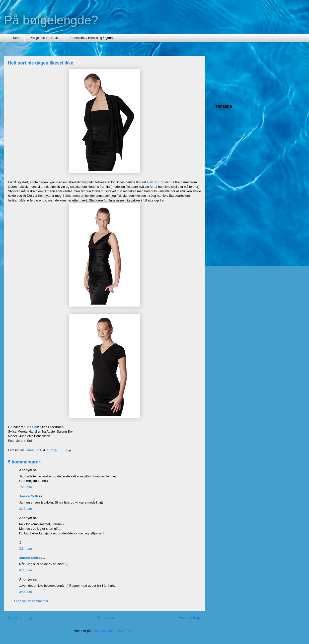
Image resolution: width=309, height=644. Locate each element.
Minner (219, 81)
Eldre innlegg (190, 618)
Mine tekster (222, 59)
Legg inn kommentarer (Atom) (114, 631)
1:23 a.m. (26, 487)
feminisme (221, 66)
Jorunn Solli (29, 496)
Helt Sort (153, 182)
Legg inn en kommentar (31, 601)
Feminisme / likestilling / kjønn (91, 38)
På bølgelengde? (51, 20)
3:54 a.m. (26, 592)
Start (16, 38)
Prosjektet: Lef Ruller (45, 38)
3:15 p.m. (26, 509)
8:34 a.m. (26, 548)
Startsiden (105, 618)
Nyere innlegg (20, 618)
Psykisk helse (223, 88)
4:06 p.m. (26, 570)
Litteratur (220, 74)
